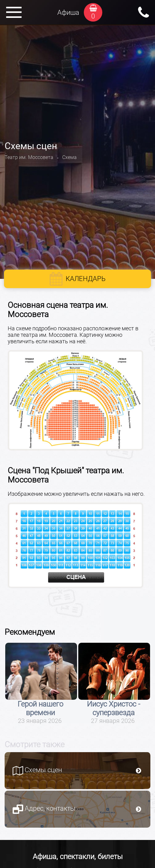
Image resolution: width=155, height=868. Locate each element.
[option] (41, 684)
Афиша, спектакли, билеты (78, 857)
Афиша (68, 12)
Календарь (86, 279)
